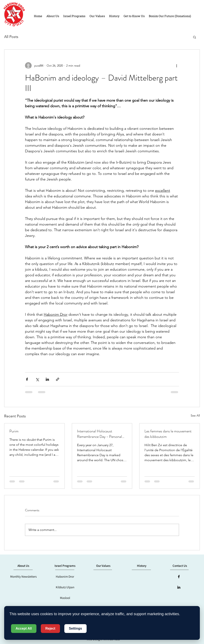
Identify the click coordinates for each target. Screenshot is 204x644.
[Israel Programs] (65, 566)
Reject (50, 628)
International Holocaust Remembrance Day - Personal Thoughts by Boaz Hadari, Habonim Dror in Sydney (100, 434)
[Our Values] (103, 566)
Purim (14, 431)
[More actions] (177, 66)
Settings (75, 628)
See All (195, 415)
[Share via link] (58, 379)
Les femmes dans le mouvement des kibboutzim (168, 434)
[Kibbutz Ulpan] (65, 587)
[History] (142, 566)
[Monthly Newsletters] (23, 577)
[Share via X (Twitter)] (37, 379)
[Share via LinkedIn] (47, 379)
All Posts (11, 37)
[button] (195, 37)
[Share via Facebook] (27, 379)
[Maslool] (65, 598)
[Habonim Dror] (65, 577)
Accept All (24, 628)
